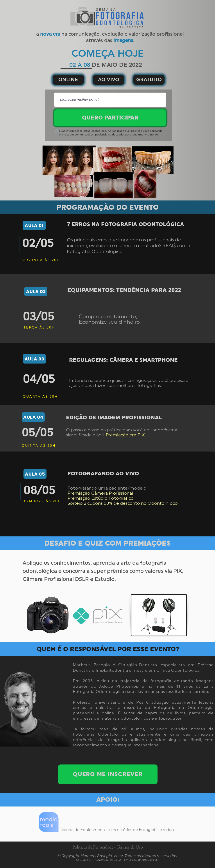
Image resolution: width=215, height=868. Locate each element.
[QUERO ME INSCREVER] (108, 774)
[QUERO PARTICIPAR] (110, 118)
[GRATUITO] (149, 80)
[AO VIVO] (109, 80)
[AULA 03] (34, 359)
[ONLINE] (68, 80)
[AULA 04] (33, 417)
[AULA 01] (34, 225)
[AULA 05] (35, 474)
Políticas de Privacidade (93, 847)
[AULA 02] (36, 291)
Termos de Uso (130, 847)
